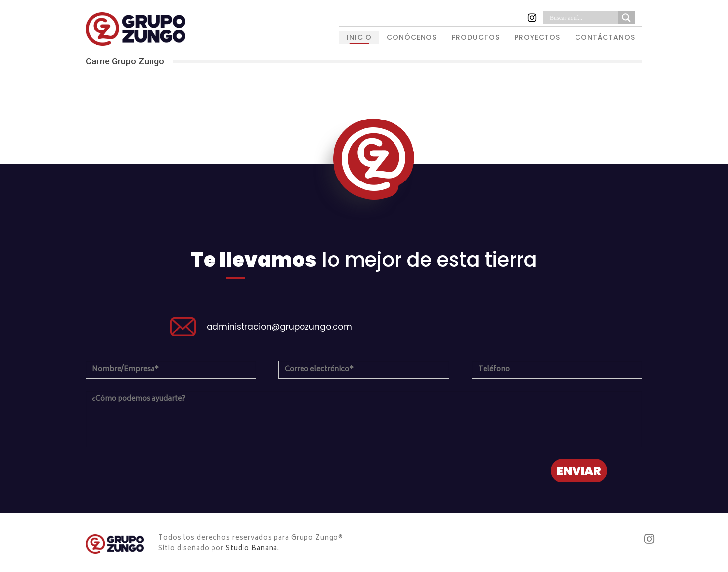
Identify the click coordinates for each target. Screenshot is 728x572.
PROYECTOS (537, 37)
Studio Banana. (253, 549)
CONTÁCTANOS (605, 37)
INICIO (359, 37)
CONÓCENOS (412, 37)
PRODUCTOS (476, 37)
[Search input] (583, 18)
